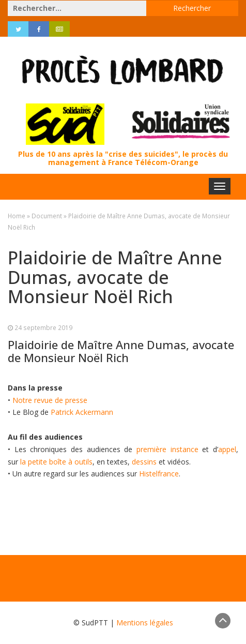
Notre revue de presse (50, 400)
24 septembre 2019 (43, 327)
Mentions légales (145, 623)
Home (17, 216)
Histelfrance (159, 474)
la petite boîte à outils (56, 462)
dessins (144, 462)
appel (227, 449)
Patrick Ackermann (82, 412)
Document (47, 216)
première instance (167, 449)
